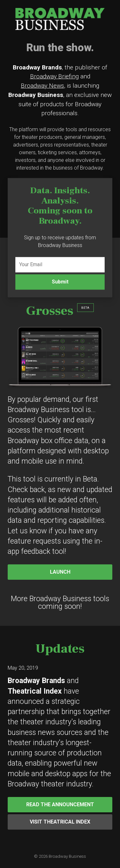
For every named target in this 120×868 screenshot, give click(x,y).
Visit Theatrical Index (60, 822)
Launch (60, 572)
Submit (60, 282)
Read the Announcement (60, 804)
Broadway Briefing (54, 76)
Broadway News (42, 86)
